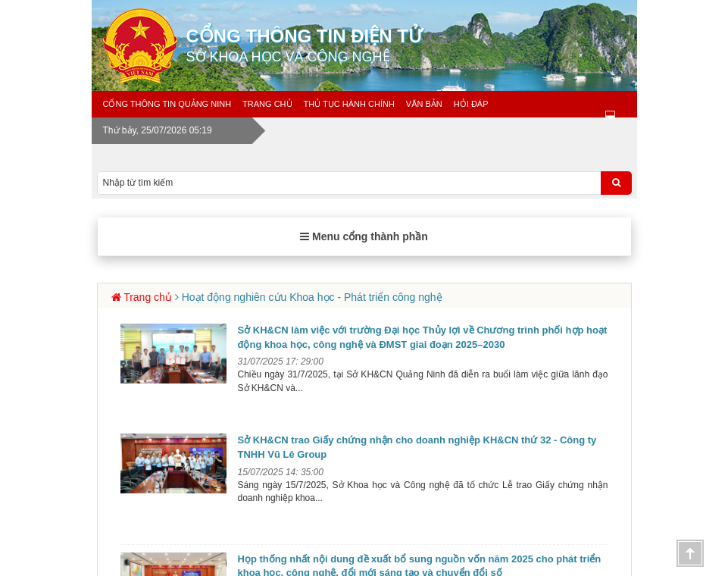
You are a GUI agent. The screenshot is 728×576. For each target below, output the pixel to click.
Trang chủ (267, 104)
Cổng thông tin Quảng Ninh (167, 104)
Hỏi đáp (471, 104)
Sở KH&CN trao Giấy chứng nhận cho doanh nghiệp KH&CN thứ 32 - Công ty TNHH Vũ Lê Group (417, 447)
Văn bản (424, 104)
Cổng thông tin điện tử (417, 45)
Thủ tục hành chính (349, 104)
